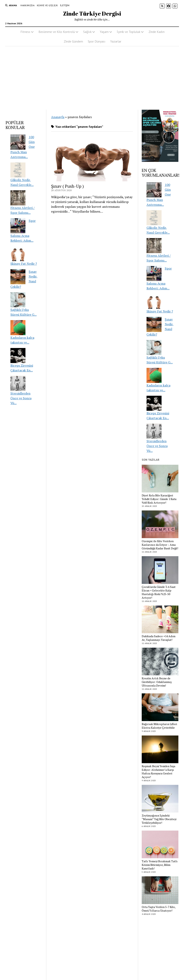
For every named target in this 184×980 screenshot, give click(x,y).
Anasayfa (58, 117)
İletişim (65, 5)
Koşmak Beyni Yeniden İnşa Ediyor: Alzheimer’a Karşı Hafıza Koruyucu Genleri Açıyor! (158, 772)
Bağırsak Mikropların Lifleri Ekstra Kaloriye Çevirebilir (159, 726)
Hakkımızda (27, 5)
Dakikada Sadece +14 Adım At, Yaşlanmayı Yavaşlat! (159, 638)
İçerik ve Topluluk (129, 32)
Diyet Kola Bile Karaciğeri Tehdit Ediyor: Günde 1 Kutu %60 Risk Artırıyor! (159, 499)
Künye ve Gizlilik (47, 5)
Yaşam (104, 32)
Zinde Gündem (73, 41)
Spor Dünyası (97, 41)
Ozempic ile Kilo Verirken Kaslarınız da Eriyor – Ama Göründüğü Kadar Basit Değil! (160, 545)
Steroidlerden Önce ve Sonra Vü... (21, 398)
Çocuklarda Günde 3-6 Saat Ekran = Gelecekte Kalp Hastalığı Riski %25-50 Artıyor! (159, 592)
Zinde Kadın (157, 32)
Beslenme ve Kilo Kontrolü (57, 32)
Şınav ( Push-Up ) (67, 186)
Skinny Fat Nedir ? (24, 264)
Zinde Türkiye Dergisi (92, 13)
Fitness (25, 32)
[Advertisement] (92, 78)
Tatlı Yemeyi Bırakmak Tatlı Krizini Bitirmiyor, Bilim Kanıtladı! (160, 865)
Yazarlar (116, 41)
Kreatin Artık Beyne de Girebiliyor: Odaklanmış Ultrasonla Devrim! (157, 682)
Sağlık (87, 32)
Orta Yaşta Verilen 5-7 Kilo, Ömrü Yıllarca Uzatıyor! (159, 909)
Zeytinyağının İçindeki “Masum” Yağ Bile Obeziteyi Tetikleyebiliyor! (159, 819)
